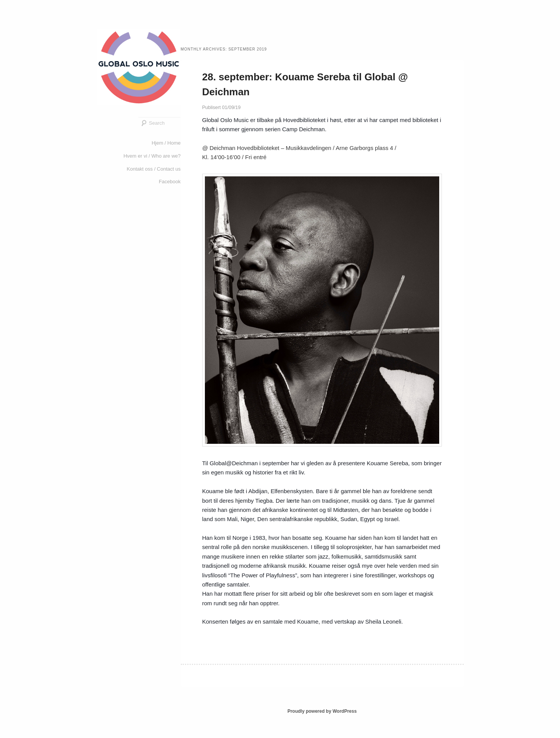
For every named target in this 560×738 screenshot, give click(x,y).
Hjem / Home (166, 143)
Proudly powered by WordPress (322, 711)
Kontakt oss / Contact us (154, 169)
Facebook (170, 182)
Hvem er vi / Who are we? (152, 156)
